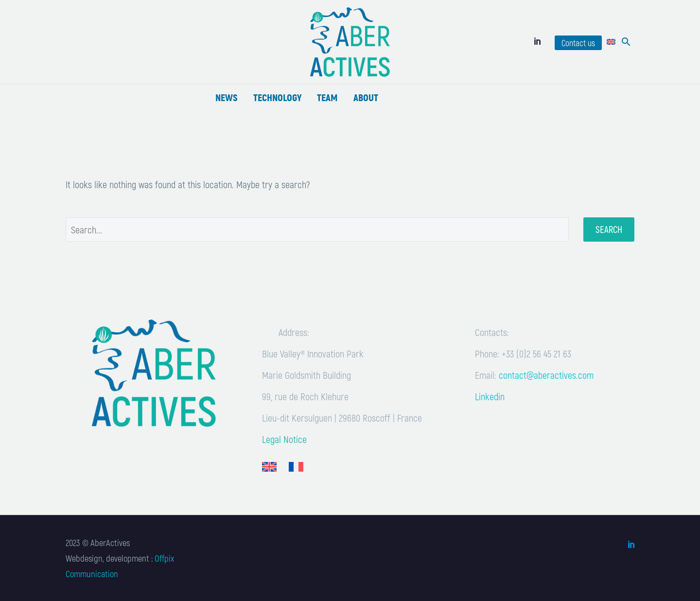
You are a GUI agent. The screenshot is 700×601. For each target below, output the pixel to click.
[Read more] (146, 42)
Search (609, 229)
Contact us (578, 43)
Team (327, 97)
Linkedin (490, 396)
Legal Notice (284, 439)
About (366, 97)
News (227, 97)
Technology (277, 97)
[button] (626, 42)
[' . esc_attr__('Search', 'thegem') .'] (317, 230)
